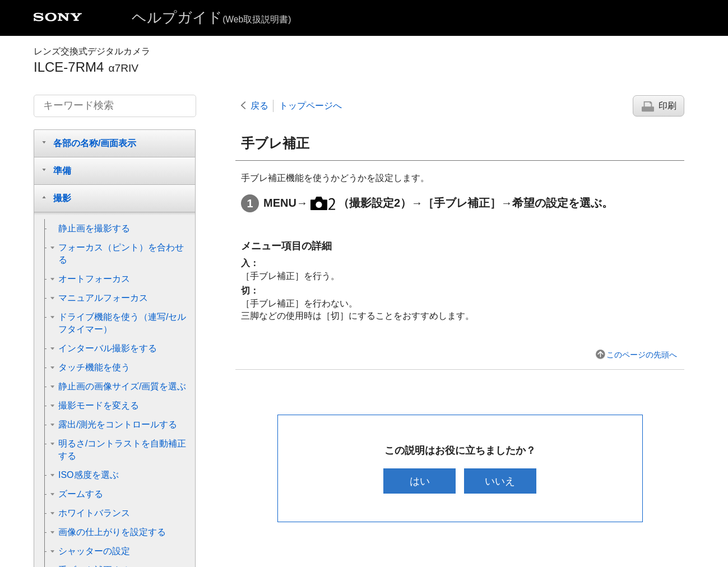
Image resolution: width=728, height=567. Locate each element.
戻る (259, 106)
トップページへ (310, 106)
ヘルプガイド (211, 17)
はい (420, 481)
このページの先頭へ (642, 355)
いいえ (500, 481)
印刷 (667, 106)
